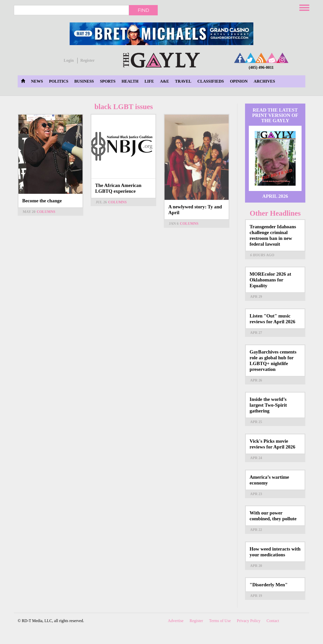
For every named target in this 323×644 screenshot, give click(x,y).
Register (87, 60)
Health (130, 81)
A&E (165, 81)
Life (149, 81)
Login (69, 60)
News (37, 81)
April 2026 (275, 196)
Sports (108, 81)
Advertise (176, 621)
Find (143, 10)
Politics (59, 81)
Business (84, 81)
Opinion (239, 81)
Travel (183, 81)
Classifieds (211, 81)
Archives (264, 81)
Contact (273, 621)
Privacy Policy (249, 621)
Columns (46, 212)
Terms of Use (220, 621)
